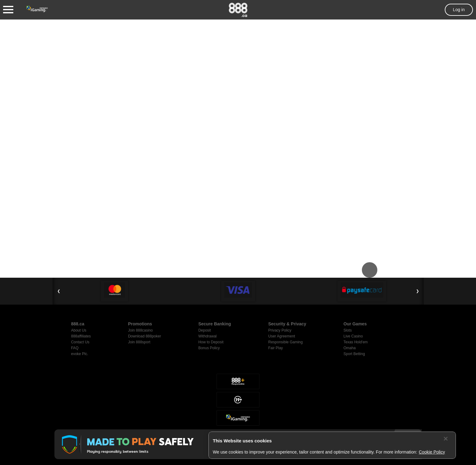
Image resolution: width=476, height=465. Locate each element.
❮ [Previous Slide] (59, 291)
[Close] (446, 439)
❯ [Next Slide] (418, 291)
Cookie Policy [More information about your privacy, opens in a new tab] (432, 452)
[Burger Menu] (8, 10)
